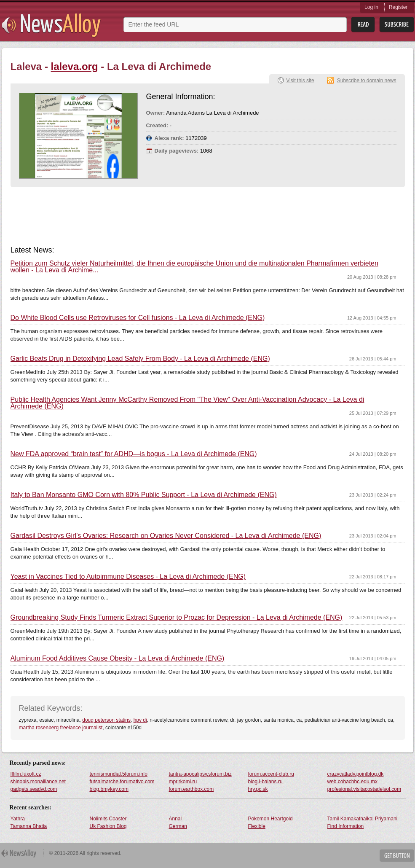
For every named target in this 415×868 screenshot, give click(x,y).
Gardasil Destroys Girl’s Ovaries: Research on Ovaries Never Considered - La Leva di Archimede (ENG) (166, 536)
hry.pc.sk (258, 789)
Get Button (397, 856)
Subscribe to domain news (367, 81)
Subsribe (397, 25)
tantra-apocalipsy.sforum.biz (200, 774)
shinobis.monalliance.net (38, 782)
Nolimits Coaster (108, 819)
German (178, 826)
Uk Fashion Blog (108, 826)
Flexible (257, 826)
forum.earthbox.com (191, 789)
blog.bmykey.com (109, 789)
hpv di (140, 720)
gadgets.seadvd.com (34, 789)
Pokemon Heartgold (270, 819)
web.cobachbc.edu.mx (352, 782)
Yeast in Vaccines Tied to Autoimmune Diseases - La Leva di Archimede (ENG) (128, 577)
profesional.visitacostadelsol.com (364, 789)
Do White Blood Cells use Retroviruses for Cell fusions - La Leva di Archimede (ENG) (138, 318)
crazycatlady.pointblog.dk (356, 774)
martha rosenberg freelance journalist (61, 728)
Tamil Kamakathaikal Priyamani (363, 819)
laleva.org (75, 66)
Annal (175, 819)
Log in (371, 7)
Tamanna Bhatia (29, 826)
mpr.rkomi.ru (183, 782)
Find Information (346, 826)
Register (398, 7)
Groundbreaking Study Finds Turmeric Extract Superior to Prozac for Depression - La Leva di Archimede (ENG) (177, 618)
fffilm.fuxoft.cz (26, 774)
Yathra (18, 819)
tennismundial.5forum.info (119, 774)
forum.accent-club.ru (271, 774)
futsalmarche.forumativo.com (122, 782)
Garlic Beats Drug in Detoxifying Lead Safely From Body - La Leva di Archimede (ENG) (140, 359)
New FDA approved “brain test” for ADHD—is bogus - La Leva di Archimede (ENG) (134, 454)
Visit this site (300, 81)
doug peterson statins (106, 720)
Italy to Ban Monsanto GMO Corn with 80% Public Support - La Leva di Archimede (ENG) (144, 495)
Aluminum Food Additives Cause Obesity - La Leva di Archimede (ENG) (118, 658)
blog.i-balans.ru (265, 782)
